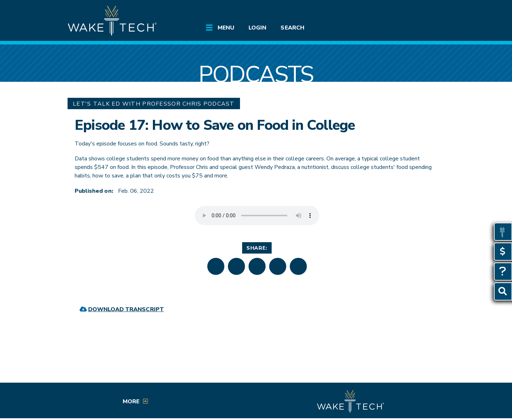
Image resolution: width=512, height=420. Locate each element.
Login (257, 28)
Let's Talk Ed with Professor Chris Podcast (154, 104)
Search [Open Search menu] (292, 28)
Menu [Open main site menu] (226, 28)
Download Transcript (126, 309)
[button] (216, 266)
